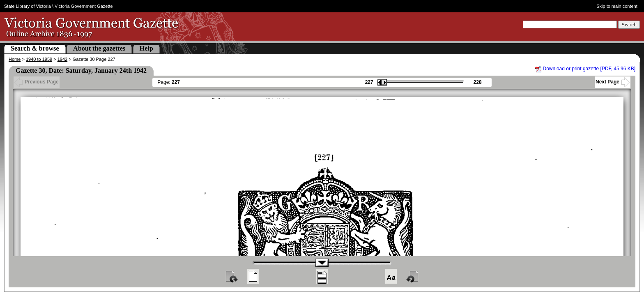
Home (15, 59)
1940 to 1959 (39, 59)
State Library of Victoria (28, 6)
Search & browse (35, 48)
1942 (62, 59)
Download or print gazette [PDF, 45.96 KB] (589, 69)
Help (146, 48)
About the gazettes (99, 48)
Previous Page (37, 82)
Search (629, 24)
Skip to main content (617, 6)
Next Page (613, 82)
